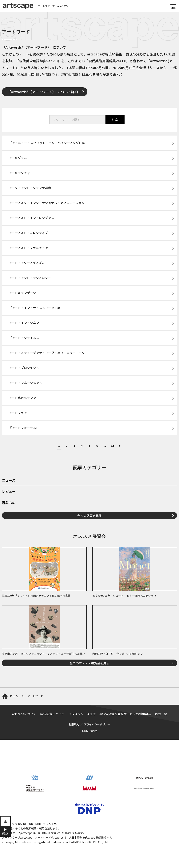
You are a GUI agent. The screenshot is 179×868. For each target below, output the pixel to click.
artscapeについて (24, 714)
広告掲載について (52, 714)
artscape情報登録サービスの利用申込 (125, 714)
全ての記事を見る (89, 515)
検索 (115, 120)
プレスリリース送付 (82, 714)
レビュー (9, 492)
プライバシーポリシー (97, 724)
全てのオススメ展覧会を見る (89, 663)
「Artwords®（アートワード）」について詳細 (43, 92)
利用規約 (74, 724)
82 (112, 446)
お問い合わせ (89, 731)
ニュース (9, 481)
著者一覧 (161, 714)
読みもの (9, 503)
